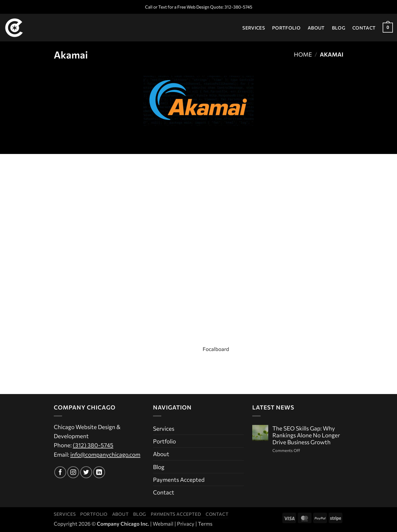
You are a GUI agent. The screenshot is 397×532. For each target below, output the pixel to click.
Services (254, 28)
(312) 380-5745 (93, 445)
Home (303, 54)
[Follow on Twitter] (86, 472)
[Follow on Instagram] (73, 472)
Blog (339, 28)
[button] (388, 28)
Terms (205, 524)
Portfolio (286, 28)
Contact (364, 28)
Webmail (163, 524)
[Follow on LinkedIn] (99, 472)
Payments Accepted (179, 479)
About (316, 28)
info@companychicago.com (105, 454)
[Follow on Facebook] (60, 472)
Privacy (186, 524)
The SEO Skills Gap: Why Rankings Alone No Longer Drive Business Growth (306, 435)
